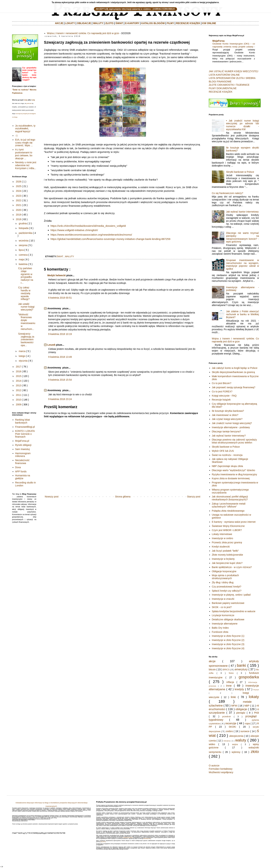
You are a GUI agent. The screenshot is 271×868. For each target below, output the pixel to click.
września (23, 241)
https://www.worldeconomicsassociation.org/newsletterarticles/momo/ (91, 235)
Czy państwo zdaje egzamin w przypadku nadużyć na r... (26, 276)
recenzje (231, 723)
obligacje (241, 709)
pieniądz (241, 713)
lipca (21, 250)
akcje (212, 661)
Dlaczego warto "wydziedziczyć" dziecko (233, 470)
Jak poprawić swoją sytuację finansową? (234, 387)
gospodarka (249, 677)
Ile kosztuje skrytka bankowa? (228, 411)
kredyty (239, 689)
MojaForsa (218, 41)
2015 (19, 376)
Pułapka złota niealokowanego (228, 511)
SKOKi (232, 727)
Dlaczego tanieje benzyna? (226, 431)
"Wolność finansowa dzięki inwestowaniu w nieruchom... (27, 322)
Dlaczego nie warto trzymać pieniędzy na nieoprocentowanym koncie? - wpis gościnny (242, 237)
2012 (19, 390)
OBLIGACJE (84, 23)
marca (22, 351)
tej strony (103, 842)
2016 (19, 371)
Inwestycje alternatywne (225, 624)
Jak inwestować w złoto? (225, 415)
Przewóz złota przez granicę (227, 542)
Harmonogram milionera (23, 455)
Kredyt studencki (221, 547)
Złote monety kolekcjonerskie (228, 555)
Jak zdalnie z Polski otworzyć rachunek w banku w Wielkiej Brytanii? (242, 314)
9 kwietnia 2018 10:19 (60, 334)
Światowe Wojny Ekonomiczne (228, 526)
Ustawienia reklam (128, 837)
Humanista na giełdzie (23, 477)
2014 (19, 381)
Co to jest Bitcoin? (222, 383)
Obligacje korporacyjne (224, 571)
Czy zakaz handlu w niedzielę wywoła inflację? (24, 293)
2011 (19, 395)
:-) (16, 136)
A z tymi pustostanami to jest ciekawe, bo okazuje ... (24, 154)
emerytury (241, 669)
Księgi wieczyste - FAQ (224, 396)
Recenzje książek (221, 400)
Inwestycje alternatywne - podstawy (231, 427)
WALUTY (98, 23)
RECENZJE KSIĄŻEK (188, 23)
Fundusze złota (220, 632)
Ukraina (227, 741)
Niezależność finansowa (22, 462)
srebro (230, 731)
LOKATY (70, 23)
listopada (24, 228)
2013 (19, 385)
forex (231, 673)
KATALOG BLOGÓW (153, 23)
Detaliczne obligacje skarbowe (228, 619)
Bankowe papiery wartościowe (228, 603)
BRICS (226, 670)
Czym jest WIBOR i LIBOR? (227, 530)
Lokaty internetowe (222, 534)
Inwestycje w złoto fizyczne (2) (228, 640)
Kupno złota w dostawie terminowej (231, 478)
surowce (245, 731)
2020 (19, 210)
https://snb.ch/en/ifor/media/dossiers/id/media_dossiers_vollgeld (88, 226)
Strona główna (123, 497)
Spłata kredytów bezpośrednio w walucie (234, 611)
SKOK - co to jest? (222, 607)
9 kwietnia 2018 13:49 (60, 357)
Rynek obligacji (23, 445)
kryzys (256, 690)
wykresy (236, 752)
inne (229, 686)
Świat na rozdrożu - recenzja (227, 455)
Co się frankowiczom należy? (228, 193)
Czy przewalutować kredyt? (227, 587)
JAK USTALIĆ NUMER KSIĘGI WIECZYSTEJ (233, 71)
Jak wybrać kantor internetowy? (229, 436)
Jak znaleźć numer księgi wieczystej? (232, 423)
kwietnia (23, 264)
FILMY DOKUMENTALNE (223, 88)
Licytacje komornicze (223, 615)
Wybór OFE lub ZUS (223, 451)
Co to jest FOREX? (222, 392)
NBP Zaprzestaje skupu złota (227, 466)
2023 (19, 196)
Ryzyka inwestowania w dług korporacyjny (234, 474)
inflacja (230, 682)
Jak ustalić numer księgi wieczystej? (26, 307)
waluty (69, 257)
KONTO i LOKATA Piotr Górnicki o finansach (25, 434)
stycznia (23, 361)
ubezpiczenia (236, 736)
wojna (235, 744)
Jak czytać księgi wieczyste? (227, 419)
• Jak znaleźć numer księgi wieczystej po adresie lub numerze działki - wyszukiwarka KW (242, 125)
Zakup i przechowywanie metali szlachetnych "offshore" (229, 505)
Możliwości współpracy (221, 772)
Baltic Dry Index (220, 628)
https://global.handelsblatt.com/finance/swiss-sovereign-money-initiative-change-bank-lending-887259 (111, 239)
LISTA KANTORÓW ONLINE (224, 75)
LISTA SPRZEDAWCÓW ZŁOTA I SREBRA (232, 78)
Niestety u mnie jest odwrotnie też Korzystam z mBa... (26, 165)
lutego (22, 356)
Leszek (51, 345)
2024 (19, 191)
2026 (19, 182)
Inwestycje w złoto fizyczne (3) (228, 644)
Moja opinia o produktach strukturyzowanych (225, 577)
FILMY (170, 23)
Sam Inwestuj (22, 449)
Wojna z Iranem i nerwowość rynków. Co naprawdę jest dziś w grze (83, 33)
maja (21, 259)
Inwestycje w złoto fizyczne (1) (228, 636)
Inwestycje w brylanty (223, 559)
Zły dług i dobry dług (223, 582)
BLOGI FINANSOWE (220, 82)
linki (233, 697)
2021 (19, 205)
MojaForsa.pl (22, 441)
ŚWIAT (119, 23)
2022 (19, 200)
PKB (256, 713)
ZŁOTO (109, 23)
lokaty (254, 697)
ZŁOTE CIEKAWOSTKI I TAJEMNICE (229, 85)
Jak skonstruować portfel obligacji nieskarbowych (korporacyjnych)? (230, 498)
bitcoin (212, 669)
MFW (234, 706)
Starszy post (194, 497)
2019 (19, 215)
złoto (255, 752)
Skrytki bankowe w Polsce (240, 172)
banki (241, 665)
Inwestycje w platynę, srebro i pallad (231, 595)
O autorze (214, 766)
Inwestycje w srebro (223, 538)
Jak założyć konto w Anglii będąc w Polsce (235, 368)
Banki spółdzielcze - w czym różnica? (232, 567)
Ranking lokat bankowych (23, 421)
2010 (19, 400)
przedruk (226, 717)
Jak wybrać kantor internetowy (242, 212)
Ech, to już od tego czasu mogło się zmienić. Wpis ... (25, 143)
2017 (19, 367)
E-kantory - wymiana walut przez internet (234, 522)
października (25, 233)
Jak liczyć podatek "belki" (225, 551)
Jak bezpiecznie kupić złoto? (227, 563)
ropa (247, 723)
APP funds (21, 471)
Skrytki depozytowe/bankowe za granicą (233, 372)
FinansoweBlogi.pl (25, 427)
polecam (29, 103)
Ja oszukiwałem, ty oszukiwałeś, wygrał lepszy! (25, 129)
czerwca (23, 255)
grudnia (23, 223)
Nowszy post (52, 497)
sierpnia (23, 245)
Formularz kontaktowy (221, 769)
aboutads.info (147, 838)
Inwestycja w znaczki (223, 599)
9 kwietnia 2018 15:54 (60, 380)
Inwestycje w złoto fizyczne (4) (228, 648)
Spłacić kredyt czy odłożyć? (227, 591)
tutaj (26, 100)
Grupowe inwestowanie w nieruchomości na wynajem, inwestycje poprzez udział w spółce (242, 264)
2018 (19, 219)
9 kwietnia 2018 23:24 (60, 399)
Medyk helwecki (57, 275)
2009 (19, 404)
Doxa (18, 467)
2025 (19, 186)
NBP (247, 706)
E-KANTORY (132, 23)
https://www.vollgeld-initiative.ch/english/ (74, 230)
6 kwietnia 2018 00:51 (60, 298)
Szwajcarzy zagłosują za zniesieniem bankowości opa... (26, 339)
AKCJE (59, 23)
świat (60, 257)
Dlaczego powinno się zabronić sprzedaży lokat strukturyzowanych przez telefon (234, 441)
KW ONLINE (209, 23)
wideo (212, 744)
